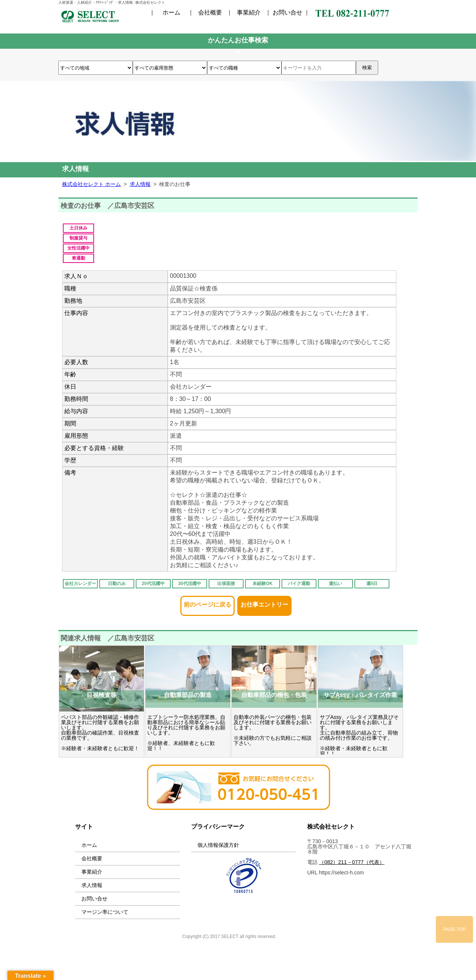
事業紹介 (249, 13)
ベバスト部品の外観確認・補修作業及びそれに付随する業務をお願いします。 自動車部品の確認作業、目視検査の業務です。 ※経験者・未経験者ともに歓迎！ (100, 733)
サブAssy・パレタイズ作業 (360, 695)
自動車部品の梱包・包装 (274, 695)
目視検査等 (102, 695)
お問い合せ (287, 13)
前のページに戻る (208, 602)
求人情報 (92, 885)
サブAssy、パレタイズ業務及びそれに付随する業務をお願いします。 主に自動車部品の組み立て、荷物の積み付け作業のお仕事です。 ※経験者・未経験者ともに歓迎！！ (359, 735)
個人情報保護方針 (218, 845)
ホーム (171, 13)
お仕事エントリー (264, 602)
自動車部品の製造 (188, 695)
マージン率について (105, 912)
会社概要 (210, 13)
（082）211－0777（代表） (352, 862)
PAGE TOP (454, 929)
